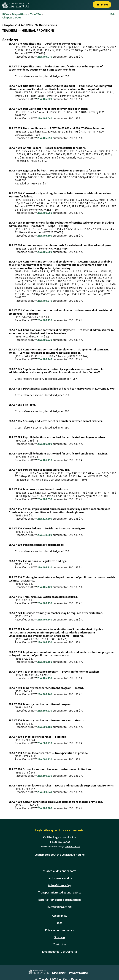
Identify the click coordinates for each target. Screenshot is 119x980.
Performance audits (60, 878)
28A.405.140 (45, 620)
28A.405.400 (45, 444)
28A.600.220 (45, 759)
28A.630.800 (45, 535)
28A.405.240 (45, 359)
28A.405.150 (45, 642)
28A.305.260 (45, 694)
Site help (60, 937)
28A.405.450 (45, 678)
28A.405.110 (45, 567)
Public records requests (60, 930)
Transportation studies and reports (60, 892)
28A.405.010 (45, 57)
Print (114, 14)
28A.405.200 (45, 252)
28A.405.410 (45, 460)
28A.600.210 (45, 743)
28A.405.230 (45, 340)
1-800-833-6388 (72, 847)
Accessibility (59, 916)
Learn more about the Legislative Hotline (60, 855)
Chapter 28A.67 (12, 18)
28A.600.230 (45, 776)
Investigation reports (59, 907)
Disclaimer (59, 973)
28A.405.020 (45, 99)
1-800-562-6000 (59, 842)
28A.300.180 (45, 727)
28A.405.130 (45, 603)
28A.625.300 (45, 519)
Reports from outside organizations (59, 900)
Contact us (60, 944)
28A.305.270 (45, 711)
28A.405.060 (45, 213)
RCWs (6, 14)
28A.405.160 (45, 662)
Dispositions (20, 14)
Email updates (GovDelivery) (59, 952)
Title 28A (35, 14)
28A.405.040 (45, 118)
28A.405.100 (45, 236)
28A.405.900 (45, 808)
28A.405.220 (45, 320)
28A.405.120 (45, 587)
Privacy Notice (78, 973)
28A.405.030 (45, 499)
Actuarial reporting (60, 885)
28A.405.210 (45, 301)
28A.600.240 (45, 792)
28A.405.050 (45, 138)
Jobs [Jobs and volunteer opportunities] (59, 923)
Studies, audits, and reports (60, 871)
